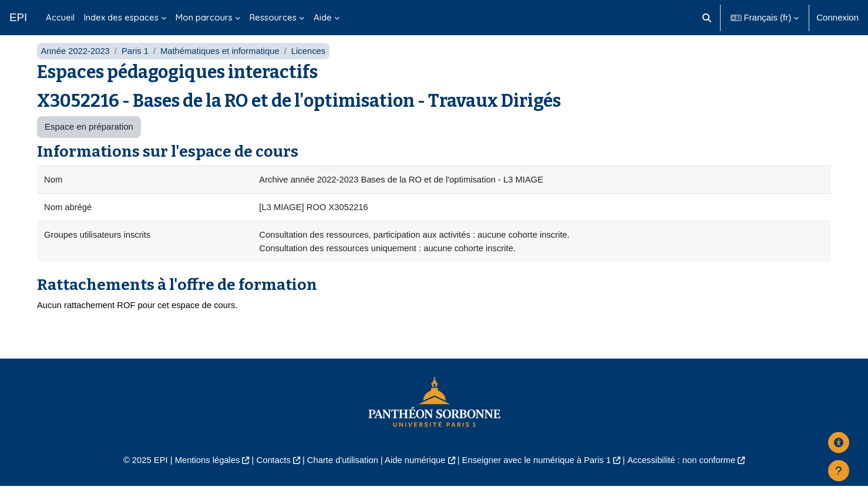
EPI (18, 17)
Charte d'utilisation (341, 474)
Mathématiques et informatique (223, 63)
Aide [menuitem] (323, 17)
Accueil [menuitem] (60, 17)
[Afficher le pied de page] (839, 471)
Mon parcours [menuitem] (204, 17)
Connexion (837, 17)
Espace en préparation (89, 139)
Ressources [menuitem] (273, 17)
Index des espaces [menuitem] (121, 17)
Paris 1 (137, 63)
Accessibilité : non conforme (686, 474)
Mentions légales (203, 474)
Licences (312, 63)
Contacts (270, 474)
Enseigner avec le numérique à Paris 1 (539, 474)
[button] (707, 18)
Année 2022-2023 (75, 63)
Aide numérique (414, 474)
